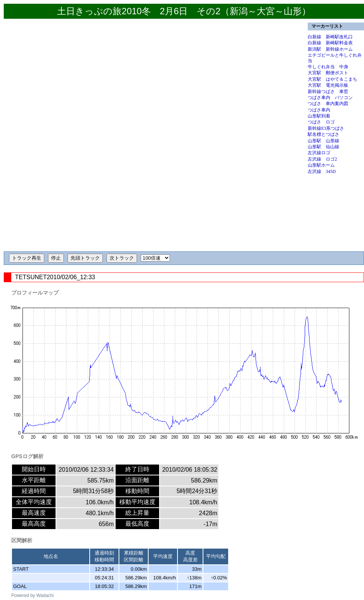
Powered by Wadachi (32, 595)
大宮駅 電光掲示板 (328, 85)
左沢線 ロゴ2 (322, 159)
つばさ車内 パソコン (330, 98)
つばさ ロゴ (321, 122)
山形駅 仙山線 (323, 147)
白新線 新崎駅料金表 (330, 43)
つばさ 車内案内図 (328, 104)
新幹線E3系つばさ (326, 128)
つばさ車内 (319, 110)
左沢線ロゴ (319, 153)
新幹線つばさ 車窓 (328, 92)
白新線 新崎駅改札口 (330, 37)
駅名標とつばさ (323, 134)
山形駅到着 (319, 116)
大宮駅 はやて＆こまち (332, 79)
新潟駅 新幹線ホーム (330, 49)
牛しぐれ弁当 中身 (328, 67)
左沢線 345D (322, 171)
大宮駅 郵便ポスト (328, 73)
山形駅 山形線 (323, 141)
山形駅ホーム (321, 165)
